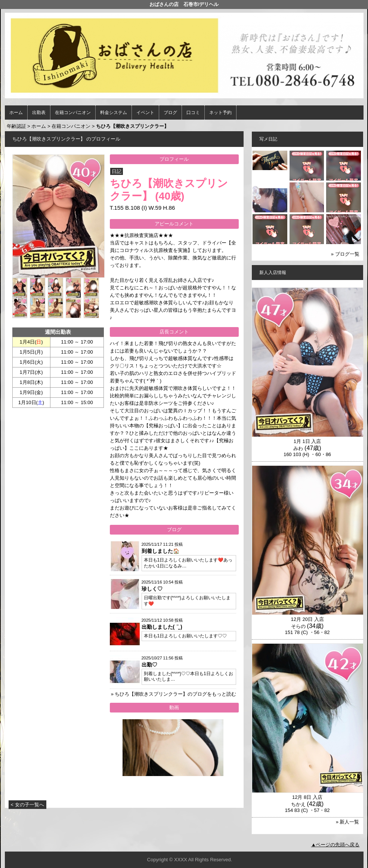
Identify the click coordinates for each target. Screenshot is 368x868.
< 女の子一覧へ (27, 805)
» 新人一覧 (348, 822)
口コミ (193, 113)
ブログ (170, 113)
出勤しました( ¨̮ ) (162, 627)
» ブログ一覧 (345, 254)
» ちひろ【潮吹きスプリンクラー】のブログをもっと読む (174, 694)
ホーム (16, 113)
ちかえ (298, 804)
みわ (298, 448)
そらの (298, 626)
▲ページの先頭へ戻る (335, 845)
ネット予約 (220, 113)
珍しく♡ (152, 589)
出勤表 (39, 113)
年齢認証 (16, 126)
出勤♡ (149, 665)
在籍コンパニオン (73, 113)
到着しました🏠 (160, 551)
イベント (145, 113)
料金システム (114, 113)
